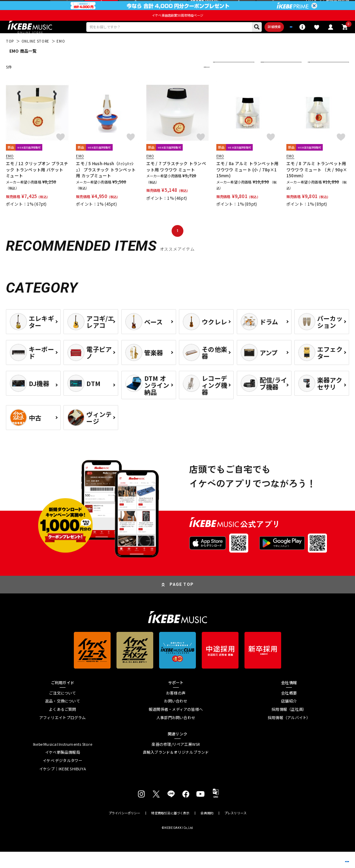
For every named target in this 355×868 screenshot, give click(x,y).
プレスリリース (235, 829)
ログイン (314, 7)
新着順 (223, 84)
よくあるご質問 (63, 726)
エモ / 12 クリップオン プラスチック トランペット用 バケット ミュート (37, 186)
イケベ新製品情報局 (63, 769)
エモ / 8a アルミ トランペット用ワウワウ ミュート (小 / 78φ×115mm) (248, 186)
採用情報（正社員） (289, 726)
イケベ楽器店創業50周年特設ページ (177, 28)
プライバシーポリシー (124, 829)
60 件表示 (320, 84)
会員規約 (207, 829)
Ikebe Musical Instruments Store (63, 761)
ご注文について (63, 710)
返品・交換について (63, 718)
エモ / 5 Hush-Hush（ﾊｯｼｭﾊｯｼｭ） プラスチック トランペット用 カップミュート (106, 186)
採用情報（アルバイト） (289, 734)
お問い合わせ (176, 718)
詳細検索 (244, 42)
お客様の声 (176, 710)
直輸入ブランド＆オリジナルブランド (176, 769)
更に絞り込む (181, 84)
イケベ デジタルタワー (62, 777)
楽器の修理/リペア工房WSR (176, 761)
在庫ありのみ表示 (279, 84)
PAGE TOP (181, 601)
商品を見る (322, 854)
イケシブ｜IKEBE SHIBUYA (63, 785)
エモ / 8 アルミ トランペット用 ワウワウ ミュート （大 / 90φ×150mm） (317, 186)
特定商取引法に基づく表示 (170, 829)
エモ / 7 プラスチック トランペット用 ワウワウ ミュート (176, 183)
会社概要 (289, 710)
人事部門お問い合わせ (176, 734)
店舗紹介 (289, 718)
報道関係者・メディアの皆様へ (176, 726)
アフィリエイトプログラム (63, 734)
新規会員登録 (337, 7)
